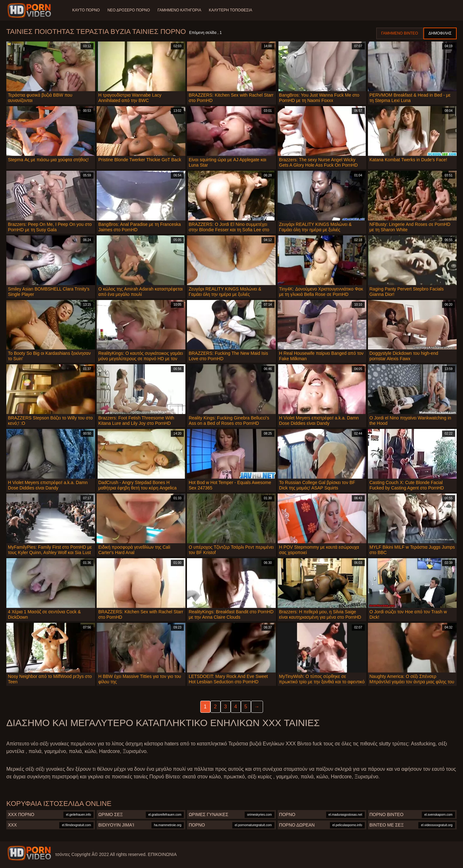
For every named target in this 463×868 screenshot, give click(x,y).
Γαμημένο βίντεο (400, 33)
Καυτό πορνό (86, 10)
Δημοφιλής (440, 33)
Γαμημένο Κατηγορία (179, 10)
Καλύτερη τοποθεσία (231, 10)
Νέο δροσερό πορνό (129, 10)
